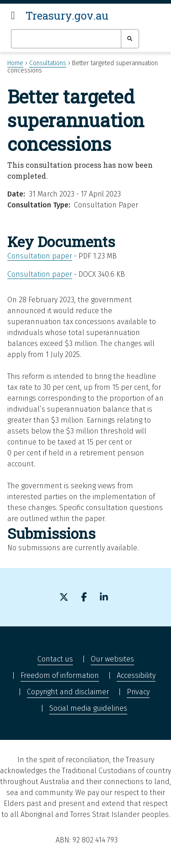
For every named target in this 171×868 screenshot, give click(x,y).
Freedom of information (60, 675)
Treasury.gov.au (67, 15)
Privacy (138, 692)
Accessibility (136, 675)
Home (15, 63)
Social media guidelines (88, 708)
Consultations (48, 63)
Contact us (55, 659)
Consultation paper (40, 256)
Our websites (112, 659)
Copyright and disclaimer (68, 692)
